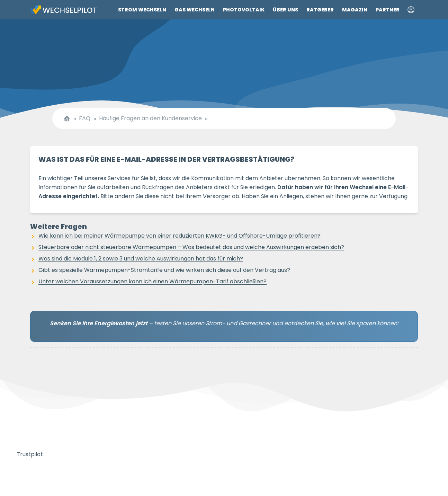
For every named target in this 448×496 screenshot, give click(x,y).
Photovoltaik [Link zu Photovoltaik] (244, 10)
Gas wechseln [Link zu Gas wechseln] (195, 10)
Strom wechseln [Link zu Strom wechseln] (142, 10)
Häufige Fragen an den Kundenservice (150, 118)
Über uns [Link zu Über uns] (285, 10)
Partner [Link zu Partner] (388, 10)
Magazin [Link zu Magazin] (355, 10)
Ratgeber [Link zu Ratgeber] (320, 10)
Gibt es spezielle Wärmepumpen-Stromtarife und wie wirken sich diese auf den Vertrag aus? (164, 270)
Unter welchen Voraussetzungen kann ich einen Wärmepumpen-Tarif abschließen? (153, 281)
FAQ (85, 118)
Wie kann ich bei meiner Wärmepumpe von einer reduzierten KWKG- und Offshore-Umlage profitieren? (180, 236)
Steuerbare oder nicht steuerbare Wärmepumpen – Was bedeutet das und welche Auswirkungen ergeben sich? (191, 247)
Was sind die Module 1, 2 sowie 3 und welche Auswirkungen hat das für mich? (141, 259)
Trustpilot (30, 454)
